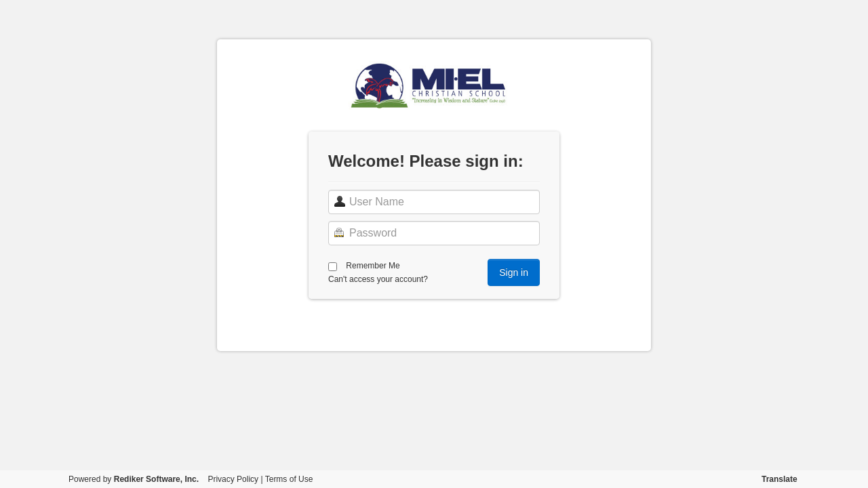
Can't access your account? (378, 279)
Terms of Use (289, 479)
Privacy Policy (233, 479)
